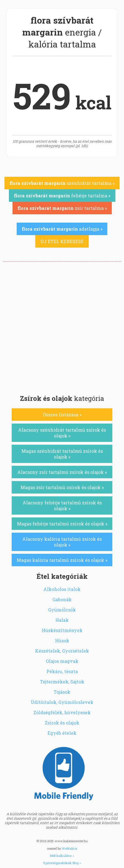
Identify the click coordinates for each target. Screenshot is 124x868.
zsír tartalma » (62, 208)
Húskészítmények (62, 630)
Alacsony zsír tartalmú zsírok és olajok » (62, 472)
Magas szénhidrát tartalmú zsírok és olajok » (62, 454)
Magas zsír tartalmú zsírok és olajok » (62, 487)
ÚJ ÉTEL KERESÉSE (62, 241)
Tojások (62, 692)
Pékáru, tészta (62, 671)
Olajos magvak (62, 661)
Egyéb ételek (62, 733)
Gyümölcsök (62, 610)
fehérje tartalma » (62, 196)
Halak (62, 620)
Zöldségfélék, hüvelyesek (62, 712)
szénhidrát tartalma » (62, 183)
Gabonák (62, 599)
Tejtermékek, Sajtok (62, 682)
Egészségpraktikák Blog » (62, 863)
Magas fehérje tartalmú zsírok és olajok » (62, 524)
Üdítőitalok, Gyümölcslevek (62, 702)
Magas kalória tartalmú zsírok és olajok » (62, 560)
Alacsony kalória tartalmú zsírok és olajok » (62, 542)
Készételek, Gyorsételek (62, 651)
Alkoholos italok (62, 589)
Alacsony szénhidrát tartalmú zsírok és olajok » (62, 433)
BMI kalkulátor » (62, 856)
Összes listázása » (62, 415)
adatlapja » (62, 229)
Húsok (62, 641)
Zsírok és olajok (62, 723)
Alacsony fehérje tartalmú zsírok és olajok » (62, 505)
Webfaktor (70, 848)
